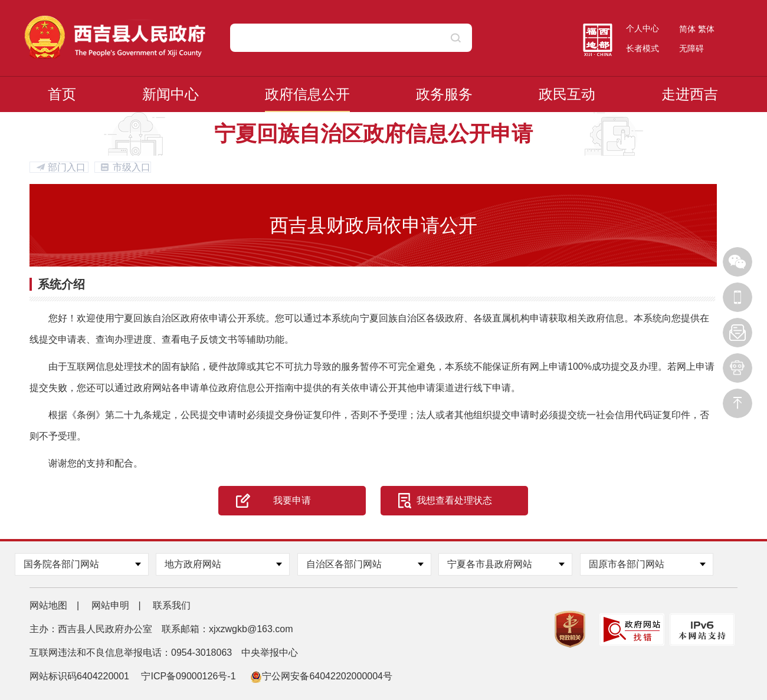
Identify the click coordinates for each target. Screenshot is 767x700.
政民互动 (567, 94)
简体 (687, 29)
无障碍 (691, 48)
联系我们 (172, 605)
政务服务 (444, 94)
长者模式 (643, 48)
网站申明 (110, 605)
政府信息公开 (307, 94)
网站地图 (48, 605)
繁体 (706, 29)
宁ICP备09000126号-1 (190, 676)
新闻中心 (171, 94)
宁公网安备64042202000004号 (321, 676)
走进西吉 (690, 94)
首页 (62, 94)
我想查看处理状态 (454, 500)
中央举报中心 (270, 653)
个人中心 (643, 28)
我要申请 (292, 500)
